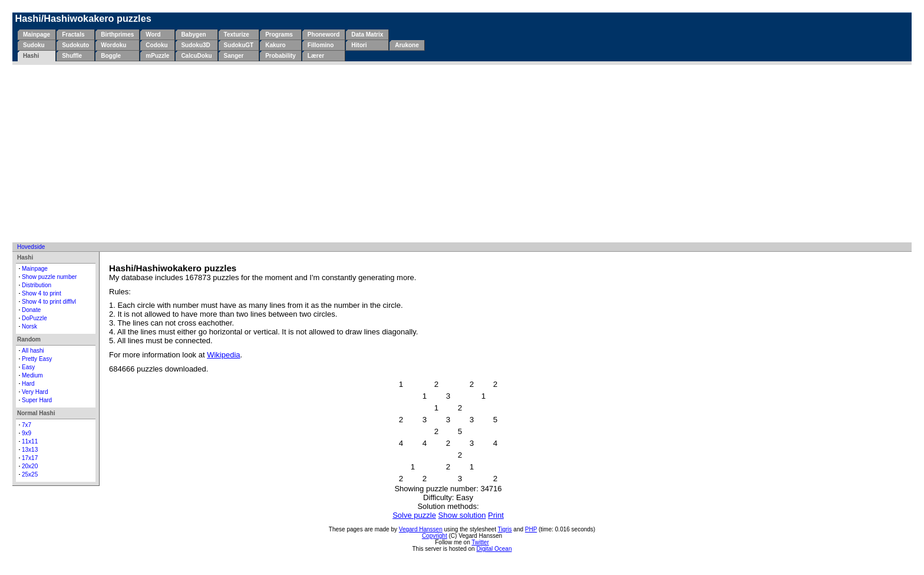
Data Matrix (367, 34)
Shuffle (72, 56)
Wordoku (113, 45)
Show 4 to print (42, 293)
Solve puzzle (414, 515)
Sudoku (34, 45)
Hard (28, 384)
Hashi (31, 56)
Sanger (234, 56)
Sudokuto (75, 45)
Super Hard (37, 400)
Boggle (111, 56)
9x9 (27, 433)
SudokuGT (239, 45)
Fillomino (321, 45)
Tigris (505, 529)
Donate (31, 310)
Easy (28, 367)
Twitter (480, 542)
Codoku (156, 45)
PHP (531, 529)
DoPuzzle (34, 318)
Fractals (73, 34)
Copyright (435, 536)
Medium (32, 375)
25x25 (30, 474)
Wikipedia (223, 355)
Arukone (407, 45)
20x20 (30, 466)
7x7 (27, 425)
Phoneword (324, 34)
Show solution (462, 515)
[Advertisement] (462, 153)
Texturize (237, 34)
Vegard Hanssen (421, 529)
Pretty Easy (37, 359)
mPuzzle (157, 56)
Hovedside (31, 247)
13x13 (30, 450)
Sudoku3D (195, 45)
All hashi (33, 351)
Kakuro (275, 45)
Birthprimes (117, 34)
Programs (279, 34)
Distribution (37, 285)
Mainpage (37, 34)
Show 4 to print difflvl (49, 302)
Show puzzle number (49, 277)
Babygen (193, 34)
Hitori (359, 45)
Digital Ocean (494, 549)
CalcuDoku (196, 56)
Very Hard (35, 392)
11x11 (30, 441)
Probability (280, 56)
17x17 (30, 458)
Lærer (316, 56)
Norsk (29, 326)
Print (496, 515)
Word (153, 34)
